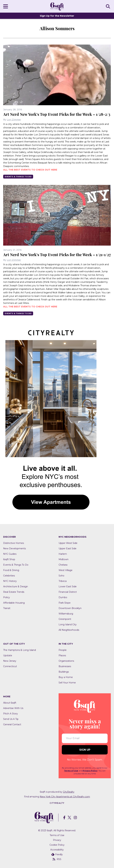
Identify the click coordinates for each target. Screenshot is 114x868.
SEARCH (108, 6)
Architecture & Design (16, 586)
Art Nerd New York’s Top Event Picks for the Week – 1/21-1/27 (57, 255)
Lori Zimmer (14, 120)
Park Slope (65, 603)
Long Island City (68, 624)
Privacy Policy (90, 771)
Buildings (64, 672)
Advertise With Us (13, 708)
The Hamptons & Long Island (20, 650)
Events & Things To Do (18, 177)
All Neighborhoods (69, 630)
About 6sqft (10, 703)
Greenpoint (65, 619)
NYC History (10, 581)
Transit (7, 608)
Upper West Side (68, 543)
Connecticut (10, 666)
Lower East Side (68, 586)
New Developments (14, 548)
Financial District (68, 592)
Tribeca (63, 581)
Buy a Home (66, 677)
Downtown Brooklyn (70, 608)
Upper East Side (68, 548)
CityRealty (69, 792)
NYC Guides (10, 554)
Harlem (63, 554)
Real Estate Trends (14, 592)
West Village (66, 570)
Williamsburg (66, 614)
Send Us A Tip (11, 719)
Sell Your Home (67, 683)
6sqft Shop (9, 559)
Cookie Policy (57, 845)
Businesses (65, 666)
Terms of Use (71, 771)
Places (62, 655)
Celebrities (9, 576)
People (63, 650)
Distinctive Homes (14, 543)
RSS (57, 859)
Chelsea (63, 565)
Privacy (57, 840)
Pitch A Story (11, 714)
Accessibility (57, 850)
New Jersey (10, 661)
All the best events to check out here (30, 170)
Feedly (57, 854)
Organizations (66, 661)
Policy (7, 597)
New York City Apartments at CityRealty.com (65, 797)
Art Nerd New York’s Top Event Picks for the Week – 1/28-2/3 (57, 114)
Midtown (64, 559)
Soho (61, 576)
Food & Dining (11, 570)
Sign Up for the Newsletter (57, 16)
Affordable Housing (14, 603)
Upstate (8, 655)
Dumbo (63, 597)
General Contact (12, 724)
